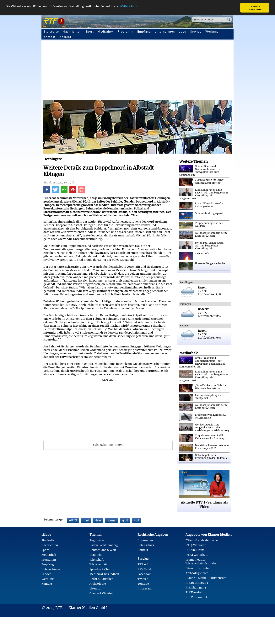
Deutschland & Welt (103, 550)
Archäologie (98, 584)
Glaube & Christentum (104, 593)
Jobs (183, 32)
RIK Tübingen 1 (196, 588)
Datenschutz (146, 545)
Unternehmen (165, 32)
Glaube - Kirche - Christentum (206, 578)
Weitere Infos (129, 6)
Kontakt (49, 37)
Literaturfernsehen (198, 568)
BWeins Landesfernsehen (202, 540)
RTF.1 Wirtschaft (197, 555)
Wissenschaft (98, 564)
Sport (90, 32)
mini (86, 520)
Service (196, 32)
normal (111, 520)
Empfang (144, 32)
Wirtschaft (97, 560)
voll (137, 520)
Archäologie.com (197, 573)
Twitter (143, 579)
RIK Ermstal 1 (194, 592)
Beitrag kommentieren (108, 445)
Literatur (96, 589)
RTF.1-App (145, 564)
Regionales (97, 540)
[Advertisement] (159, 71)
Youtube (143, 584)
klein (98, 520)
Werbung (212, 32)
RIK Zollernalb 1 (196, 597)
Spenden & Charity (102, 569)
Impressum (145, 540)
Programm (126, 32)
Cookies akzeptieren (255, 8)
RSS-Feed (144, 569)
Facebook (144, 574)
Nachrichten (72, 32)
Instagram (145, 589)
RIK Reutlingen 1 (197, 583)
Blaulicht (96, 555)
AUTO (73, 520)
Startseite (51, 32)
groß (125, 520)
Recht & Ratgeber (101, 579)
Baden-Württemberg (104, 545)
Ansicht (65, 37)
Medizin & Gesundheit (104, 574)
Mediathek (106, 32)
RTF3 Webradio (196, 545)
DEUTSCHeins (195, 550)
